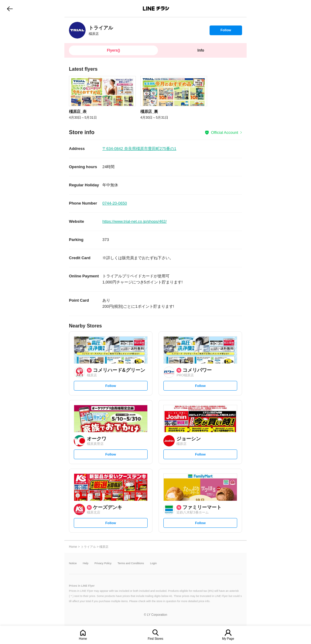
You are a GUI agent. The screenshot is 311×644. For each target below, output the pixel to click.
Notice (73, 563)
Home (83, 639)
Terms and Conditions (131, 563)
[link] (77, 30)
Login (153, 563)
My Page (228, 639)
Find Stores (155, 639)
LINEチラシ (156, 8)
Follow (226, 32)
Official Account (225, 132)
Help (86, 563)
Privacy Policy (103, 563)
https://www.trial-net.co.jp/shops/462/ (135, 221)
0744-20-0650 (115, 203)
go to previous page (10, 8)
